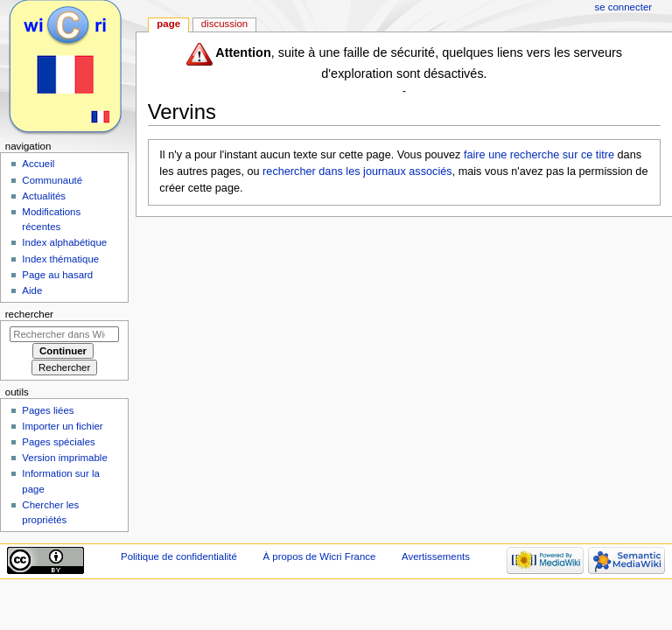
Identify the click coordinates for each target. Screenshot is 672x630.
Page (168, 24)
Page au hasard (57, 275)
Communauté (52, 180)
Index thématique (60, 259)
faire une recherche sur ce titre (539, 155)
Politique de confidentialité (179, 556)
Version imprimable (64, 458)
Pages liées (48, 410)
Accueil (38, 164)
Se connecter (624, 7)
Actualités (44, 196)
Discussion (224, 24)
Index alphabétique (64, 242)
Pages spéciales (58, 442)
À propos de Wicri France (319, 556)
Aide (32, 290)
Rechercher (29, 314)
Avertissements (436, 556)
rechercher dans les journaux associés (357, 171)
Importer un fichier (62, 426)
